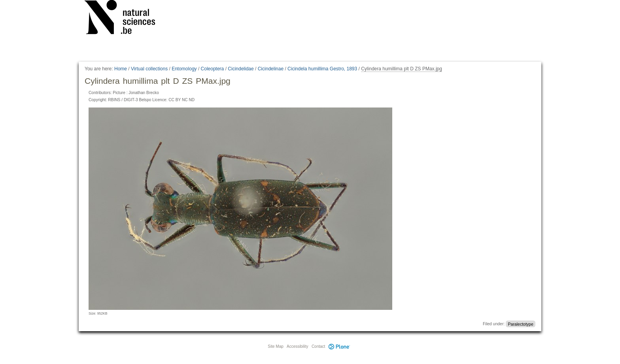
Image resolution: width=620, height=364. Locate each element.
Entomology (184, 69)
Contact (318, 346)
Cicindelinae (271, 69)
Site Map (275, 346)
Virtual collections (149, 69)
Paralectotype (521, 324)
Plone (339, 346)
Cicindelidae (241, 69)
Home (121, 69)
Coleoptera (213, 69)
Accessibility (297, 346)
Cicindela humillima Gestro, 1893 (322, 69)
